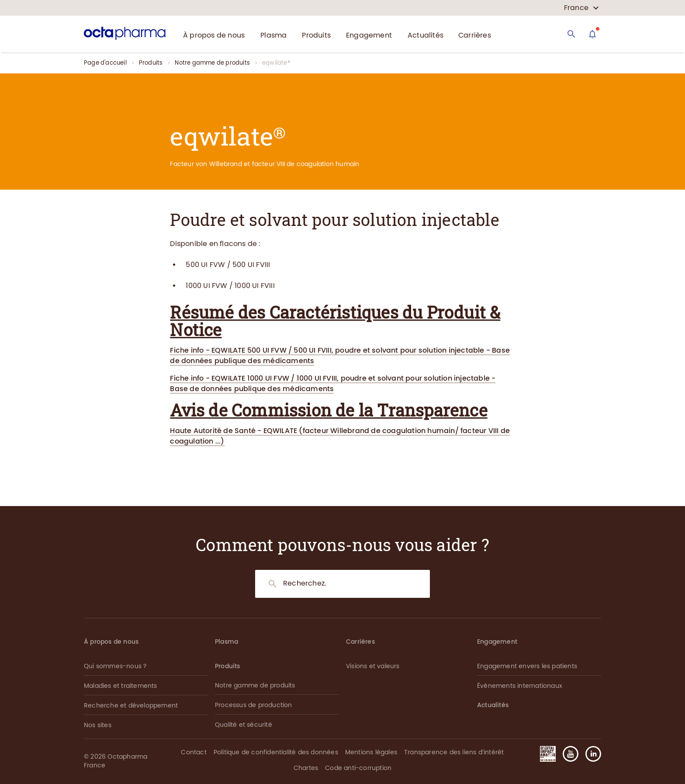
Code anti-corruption (358, 768)
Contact (194, 752)
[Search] (571, 34)
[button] (590, 754)
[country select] (581, 8)
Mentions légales (371, 752)
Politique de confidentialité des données (276, 752)
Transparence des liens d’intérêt (454, 752)
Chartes (306, 768)
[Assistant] (592, 34)
